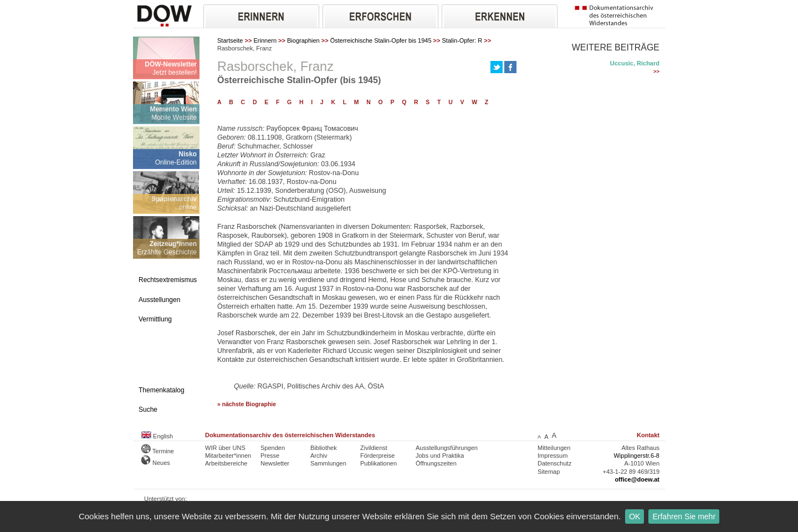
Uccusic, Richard (635, 63)
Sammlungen (328, 463)
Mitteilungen (554, 448)
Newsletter (275, 463)
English (157, 436)
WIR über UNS (225, 448)
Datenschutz (554, 463)
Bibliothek (324, 448)
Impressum (553, 456)
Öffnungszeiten (436, 463)
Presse (270, 456)
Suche (148, 410)
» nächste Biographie (247, 404)
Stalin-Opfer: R (462, 40)
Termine (158, 451)
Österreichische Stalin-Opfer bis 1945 (381, 40)
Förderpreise (377, 456)
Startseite (230, 40)
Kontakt (648, 435)
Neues (156, 463)
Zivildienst (374, 448)
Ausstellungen (159, 300)
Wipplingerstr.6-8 (636, 456)
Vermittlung (155, 319)
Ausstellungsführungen (447, 448)
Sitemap (549, 472)
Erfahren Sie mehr (684, 516)
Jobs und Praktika (440, 456)
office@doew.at (637, 479)
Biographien (303, 40)
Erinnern (265, 40)
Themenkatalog (162, 390)
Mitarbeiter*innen (228, 456)
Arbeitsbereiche (226, 463)
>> (656, 71)
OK (635, 516)
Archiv (319, 456)
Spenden (273, 448)
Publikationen (378, 463)
